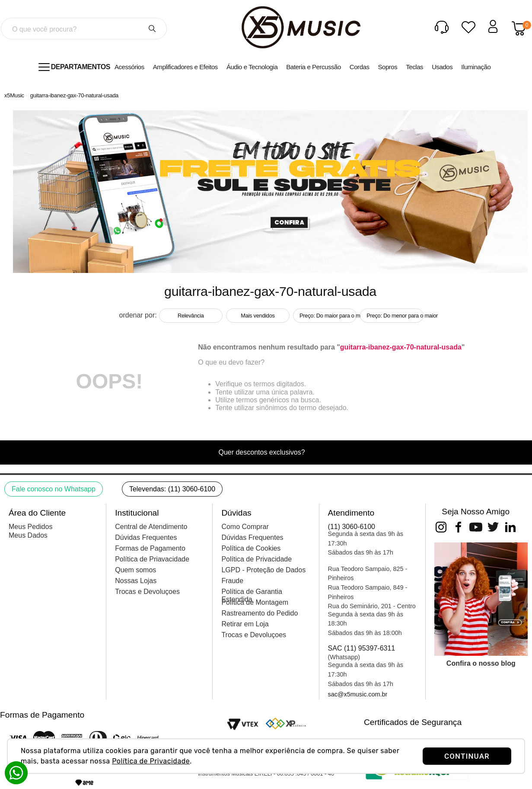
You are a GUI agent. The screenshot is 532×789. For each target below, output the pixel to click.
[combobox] (84, 29)
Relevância (191, 316)
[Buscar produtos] (152, 29)
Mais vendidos (258, 316)
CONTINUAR (467, 756)
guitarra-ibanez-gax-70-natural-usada (74, 95)
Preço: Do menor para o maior (395, 316)
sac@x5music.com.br (358, 694)
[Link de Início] (14, 95)
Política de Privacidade (151, 761)
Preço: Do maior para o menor (328, 316)
